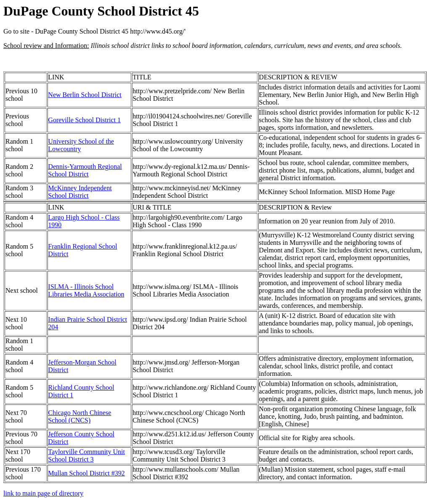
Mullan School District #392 (87, 473)
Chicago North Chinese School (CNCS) (80, 416)
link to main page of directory (43, 493)
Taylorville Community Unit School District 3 (87, 455)
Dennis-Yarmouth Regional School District (85, 170)
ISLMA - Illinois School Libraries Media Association (86, 290)
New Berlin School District (85, 95)
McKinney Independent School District (80, 192)
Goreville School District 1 (85, 120)
